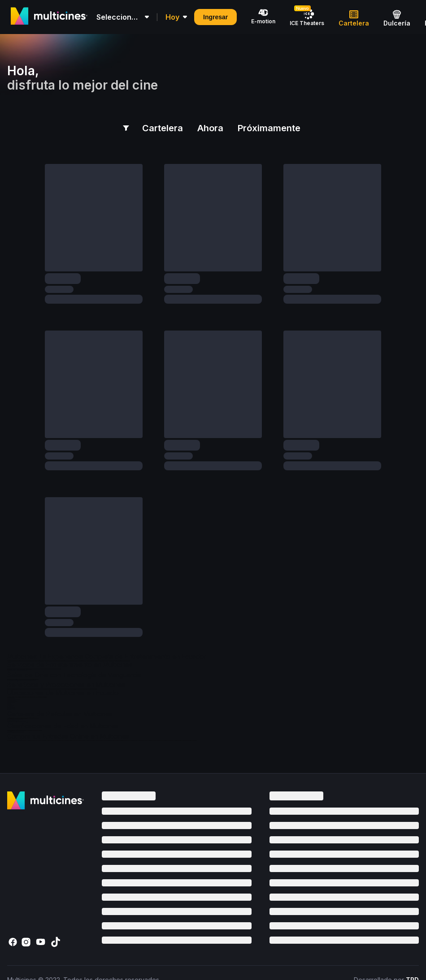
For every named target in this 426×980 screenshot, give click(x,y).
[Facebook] (14, 942)
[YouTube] (43, 942)
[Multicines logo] (49, 16)
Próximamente (269, 128)
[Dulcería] (397, 17)
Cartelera (163, 131)
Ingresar (215, 17)
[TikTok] (57, 942)
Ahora (210, 128)
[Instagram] (29, 942)
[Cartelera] (354, 17)
